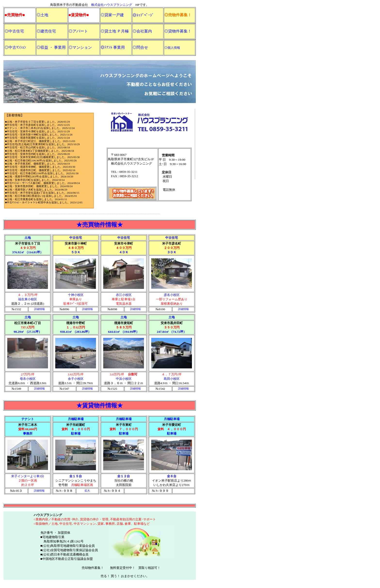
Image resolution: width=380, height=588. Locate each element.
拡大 (87, 491)
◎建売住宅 (46, 31)
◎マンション (80, 47)
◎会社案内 (142, 31)
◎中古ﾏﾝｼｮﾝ (15, 47)
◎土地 (42, 15)
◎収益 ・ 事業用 (51, 47)
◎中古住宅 (14, 31)
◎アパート (78, 31)
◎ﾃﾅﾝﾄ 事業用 (113, 47)
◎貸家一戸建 (112, 15)
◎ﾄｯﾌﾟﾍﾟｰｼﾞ (143, 15)
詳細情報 (40, 309)
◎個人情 (171, 48)
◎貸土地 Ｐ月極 (115, 31)
